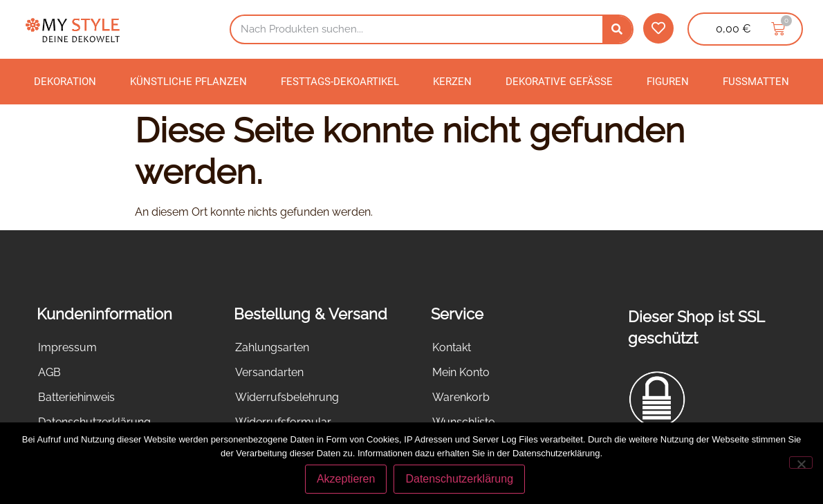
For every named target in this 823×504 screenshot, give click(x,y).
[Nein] (801, 463)
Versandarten (269, 372)
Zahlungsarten (272, 347)
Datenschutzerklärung (459, 479)
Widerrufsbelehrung (287, 397)
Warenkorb (461, 397)
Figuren (668, 82)
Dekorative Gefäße (559, 82)
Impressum (67, 347)
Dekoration (65, 82)
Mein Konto (461, 372)
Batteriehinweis (76, 397)
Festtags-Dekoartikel (340, 82)
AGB (49, 372)
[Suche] (617, 29)
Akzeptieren (346, 479)
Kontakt (452, 347)
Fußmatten (756, 82)
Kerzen (452, 82)
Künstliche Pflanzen (188, 82)
